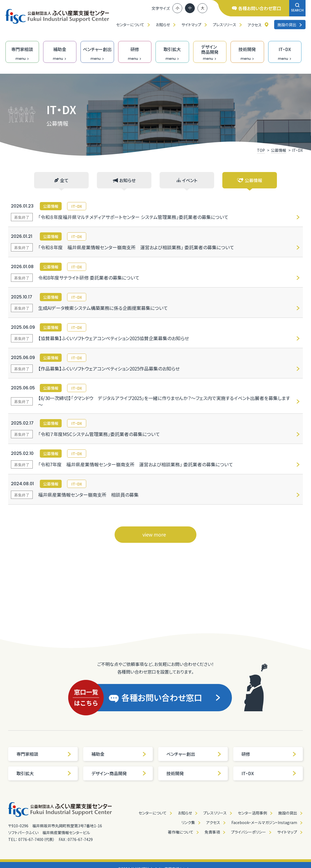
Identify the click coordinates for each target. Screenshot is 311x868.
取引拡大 (44, 773)
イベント (187, 180)
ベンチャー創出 (194, 754)
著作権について (181, 832)
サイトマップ (191, 25)
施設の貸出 (290, 25)
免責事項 (212, 832)
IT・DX (269, 773)
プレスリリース (225, 25)
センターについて (130, 25)
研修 (269, 754)
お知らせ (163, 25)
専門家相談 (44, 754)
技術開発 (194, 773)
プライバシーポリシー (249, 832)
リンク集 (188, 822)
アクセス (255, 25)
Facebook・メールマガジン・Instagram (264, 822)
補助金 (119, 754)
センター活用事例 (252, 813)
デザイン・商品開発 (119, 773)
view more (154, 534)
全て (61, 180)
